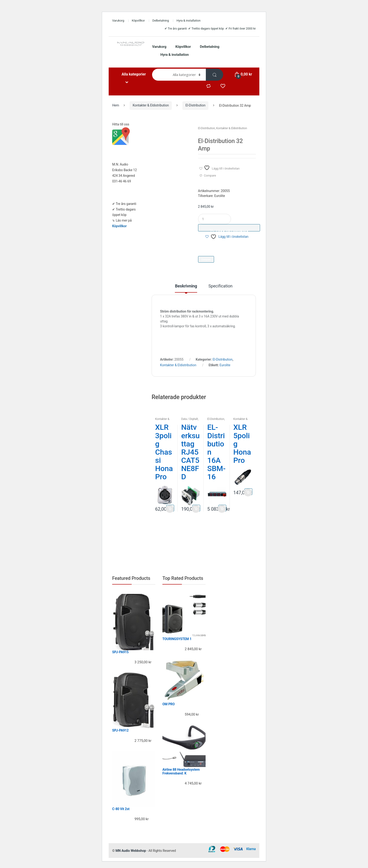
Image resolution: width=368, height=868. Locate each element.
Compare (210, 175)
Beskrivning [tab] (186, 286)
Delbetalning (161, 21)
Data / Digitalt (190, 419)
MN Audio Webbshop (131, 851)
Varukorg (118, 21)
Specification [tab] (220, 286)
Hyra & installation (188, 21)
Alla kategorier (134, 74)
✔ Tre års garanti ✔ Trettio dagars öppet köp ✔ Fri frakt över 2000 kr (210, 28)
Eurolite (225, 365)
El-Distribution (195, 105)
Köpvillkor (138, 21)
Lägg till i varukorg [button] (170, 508)
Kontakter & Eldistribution (151, 105)
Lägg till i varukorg (232, 230)
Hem (116, 105)
